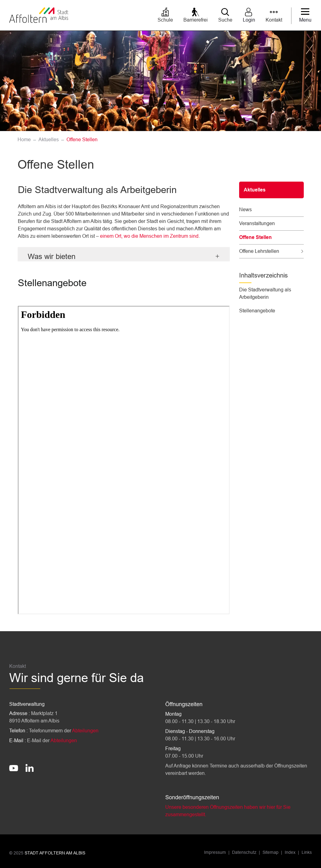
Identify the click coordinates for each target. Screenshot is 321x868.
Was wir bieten (52, 256)
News (245, 210)
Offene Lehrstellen (259, 251)
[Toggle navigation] (305, 16)
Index (290, 852)
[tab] (124, 254)
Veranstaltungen (257, 223)
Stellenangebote (257, 311)
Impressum (215, 852)
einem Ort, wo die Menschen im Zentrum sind (149, 236)
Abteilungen (85, 731)
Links (307, 852)
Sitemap (271, 852)
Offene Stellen (255, 240)
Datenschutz (244, 852)
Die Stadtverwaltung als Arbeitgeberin (265, 293)
